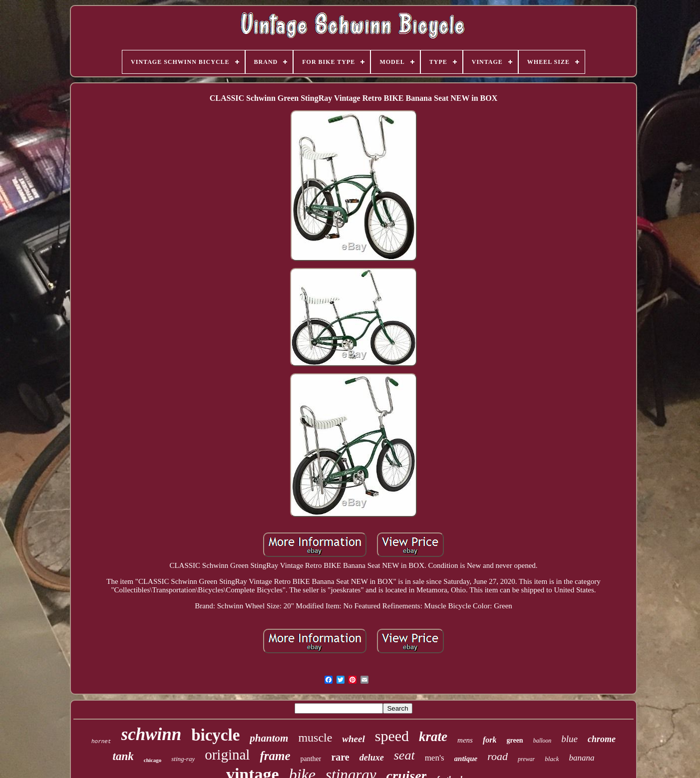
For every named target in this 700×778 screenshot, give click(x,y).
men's (435, 758)
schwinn (152, 734)
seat (404, 755)
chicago (153, 760)
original (227, 755)
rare (340, 757)
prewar (526, 759)
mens (465, 740)
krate (433, 737)
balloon (542, 741)
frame (275, 756)
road (498, 756)
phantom (269, 738)
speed (392, 736)
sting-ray (183, 759)
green (515, 740)
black (552, 759)
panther (311, 759)
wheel (353, 739)
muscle (315, 738)
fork (490, 740)
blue (569, 739)
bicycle (215, 735)
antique (466, 759)
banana (581, 758)
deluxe (372, 758)
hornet (101, 742)
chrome (602, 739)
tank (123, 756)
